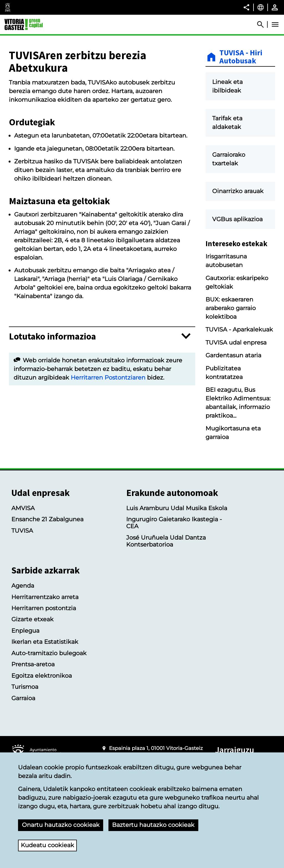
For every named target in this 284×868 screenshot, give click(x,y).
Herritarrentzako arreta (45, 597)
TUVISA (22, 531)
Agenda (23, 586)
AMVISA (23, 508)
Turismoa (25, 687)
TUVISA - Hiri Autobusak (241, 57)
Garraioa (23, 698)
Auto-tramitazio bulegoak (49, 653)
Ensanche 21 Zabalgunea (47, 519)
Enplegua (25, 631)
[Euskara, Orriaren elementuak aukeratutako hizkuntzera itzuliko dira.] (261, 7)
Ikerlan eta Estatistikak (45, 642)
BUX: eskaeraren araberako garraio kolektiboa (231, 308)
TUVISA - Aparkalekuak (239, 329)
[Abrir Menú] (275, 24)
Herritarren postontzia (44, 608)
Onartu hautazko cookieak (61, 825)
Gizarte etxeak (32, 619)
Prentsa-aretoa (33, 664)
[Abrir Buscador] (263, 24)
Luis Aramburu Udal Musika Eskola (177, 508)
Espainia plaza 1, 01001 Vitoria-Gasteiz (156, 748)
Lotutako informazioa (52, 336)
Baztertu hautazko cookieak (153, 825)
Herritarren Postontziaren (108, 377)
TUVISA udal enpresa (236, 342)
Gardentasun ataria (233, 355)
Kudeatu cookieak (47, 845)
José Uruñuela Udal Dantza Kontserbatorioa (166, 541)
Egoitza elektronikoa (42, 676)
